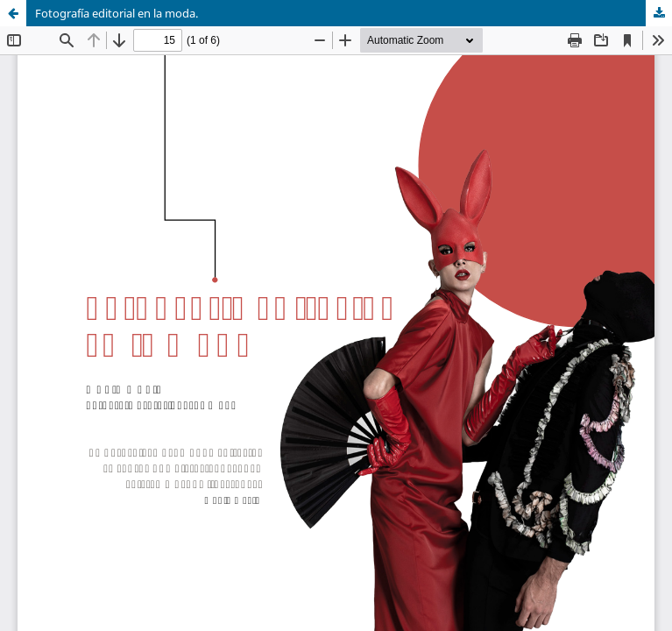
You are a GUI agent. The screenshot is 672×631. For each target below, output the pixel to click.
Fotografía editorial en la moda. (117, 13)
